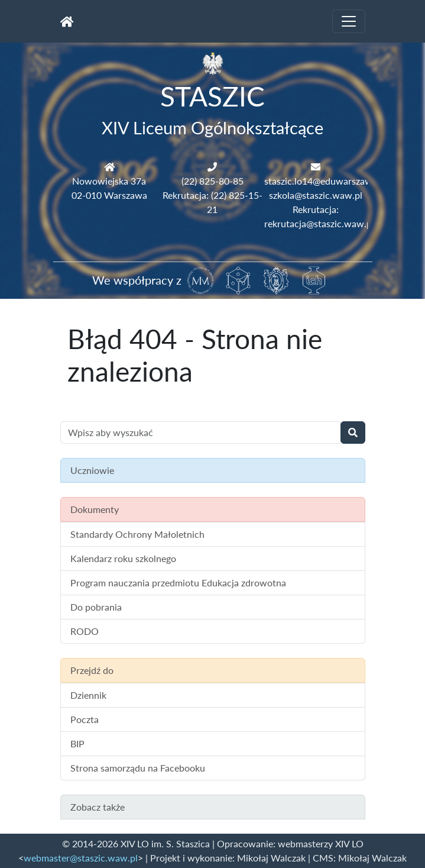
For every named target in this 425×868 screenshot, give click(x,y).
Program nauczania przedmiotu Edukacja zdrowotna (178, 583)
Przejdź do (92, 670)
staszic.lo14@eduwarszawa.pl (326, 181)
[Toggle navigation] (349, 21)
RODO (85, 631)
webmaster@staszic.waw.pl (81, 858)
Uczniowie (92, 470)
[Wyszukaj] (353, 433)
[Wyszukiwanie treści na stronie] (201, 433)
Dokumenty (95, 509)
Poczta (85, 719)
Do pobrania (96, 607)
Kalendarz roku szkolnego (123, 558)
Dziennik (88, 695)
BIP (77, 743)
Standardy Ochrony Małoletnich (137, 534)
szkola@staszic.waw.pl (316, 195)
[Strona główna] (67, 21)
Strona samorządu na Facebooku (138, 768)
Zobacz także (98, 807)
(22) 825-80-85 (212, 181)
